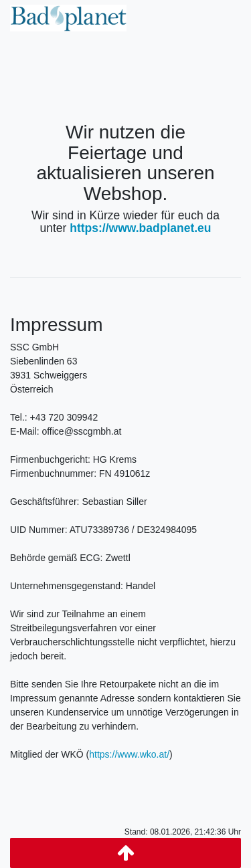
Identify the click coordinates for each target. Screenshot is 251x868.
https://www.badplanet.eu (140, 228)
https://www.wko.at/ (129, 754)
